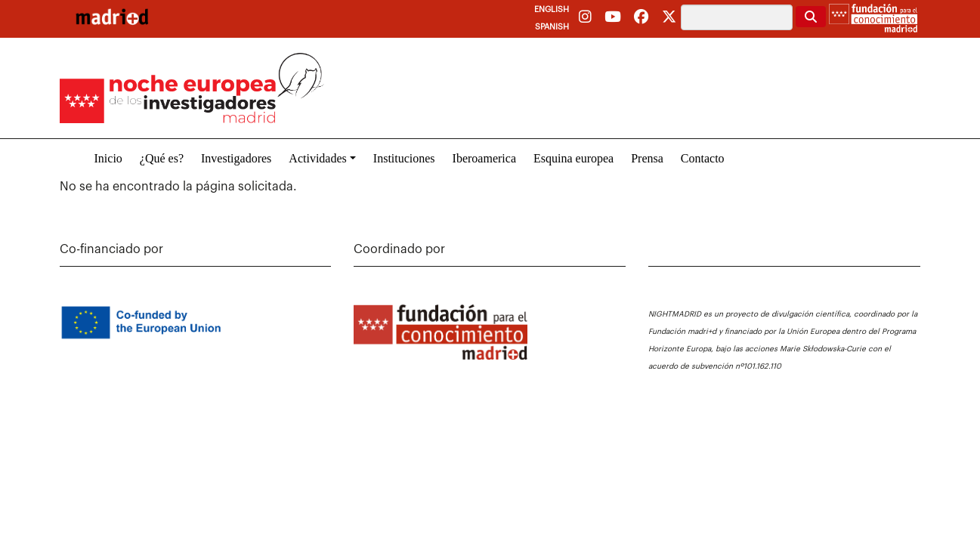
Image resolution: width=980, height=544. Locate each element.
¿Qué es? (162, 158)
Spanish (552, 27)
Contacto (703, 158)
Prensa (647, 158)
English (552, 9)
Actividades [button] (317, 158)
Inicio (108, 158)
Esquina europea (573, 158)
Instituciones (404, 158)
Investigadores (236, 158)
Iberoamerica (484, 158)
